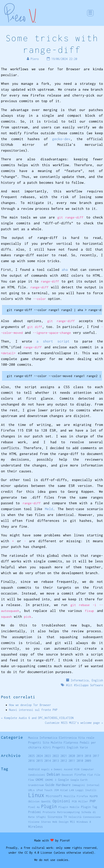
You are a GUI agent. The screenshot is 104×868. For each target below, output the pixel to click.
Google (63, 780)
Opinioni (61, 801)
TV (65, 817)
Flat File (94, 775)
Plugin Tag (89, 807)
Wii (73, 822)
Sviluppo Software (89, 685)
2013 (56, 761)
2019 (80, 756)
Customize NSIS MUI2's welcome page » (74, 723)
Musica (33, 738)
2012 (64, 761)
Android (34, 769)
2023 (48, 756)
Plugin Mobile (69, 807)
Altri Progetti (54, 747)
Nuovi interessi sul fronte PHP (33, 710)
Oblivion (34, 801)
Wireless (35, 827)
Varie (84, 747)
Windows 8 (84, 822)
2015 (40, 761)
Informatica (80, 680)
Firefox (80, 775)
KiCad (64, 790)
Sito (46, 742)
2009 (88, 761)
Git (70, 685)
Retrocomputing (69, 812)
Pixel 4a (34, 807)
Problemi (35, 812)
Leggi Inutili (86, 790)
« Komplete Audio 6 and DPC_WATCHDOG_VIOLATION (37, 718)
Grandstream (36, 785)
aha (65, 270)
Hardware (63, 785)
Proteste (49, 812)
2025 (31, 756)
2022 (56, 756)
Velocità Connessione (85, 817)
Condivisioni (37, 775)
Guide (50, 785)
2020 (72, 756)
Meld (49, 509)
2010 (80, 761)
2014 (48, 761)
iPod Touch (44, 790)
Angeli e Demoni (52, 769)
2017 (96, 756)
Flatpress (71, 742)
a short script (53, 341)
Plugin (49, 806)
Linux (36, 795)
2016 (31, 761)
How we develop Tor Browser (30, 705)
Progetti (35, 742)
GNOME (40, 780)
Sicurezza (55, 817)
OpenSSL (46, 801)
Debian (53, 774)
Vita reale (86, 738)
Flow (31, 780)
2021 (64, 756)
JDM (56, 790)
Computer (87, 769)
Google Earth (79, 780)
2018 (88, 756)
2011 (72, 761)
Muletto (56, 742)
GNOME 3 (51, 780)
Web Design (60, 822)
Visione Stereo (40, 822)
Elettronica (68, 738)
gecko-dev (61, 139)
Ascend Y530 (72, 769)
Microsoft (54, 796)
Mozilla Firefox (76, 796)
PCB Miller (80, 801)
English (97, 680)
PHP (93, 801)
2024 (40, 756)
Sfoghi (41, 817)
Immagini (79, 785)
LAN (72, 790)
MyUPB (94, 796)
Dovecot (67, 775)
